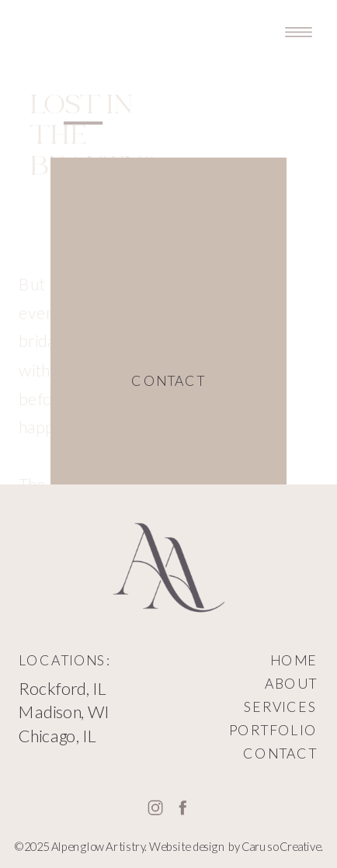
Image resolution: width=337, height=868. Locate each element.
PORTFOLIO (273, 730)
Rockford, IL (63, 688)
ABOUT (291, 683)
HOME (294, 661)
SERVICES (280, 707)
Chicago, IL (57, 735)
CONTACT (280, 753)
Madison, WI (64, 712)
